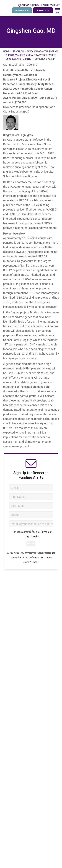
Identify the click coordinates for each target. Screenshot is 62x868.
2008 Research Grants (19, 59)
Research (18, 51)
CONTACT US (25, 5)
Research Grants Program (42, 51)
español (37, 5)
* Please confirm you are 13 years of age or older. (31, 534)
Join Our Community (51, 5)
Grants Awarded (15, 55)
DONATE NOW (22, 10)
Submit (31, 543)
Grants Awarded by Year (42, 55)
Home (6, 51)
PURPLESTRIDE (43, 10)
